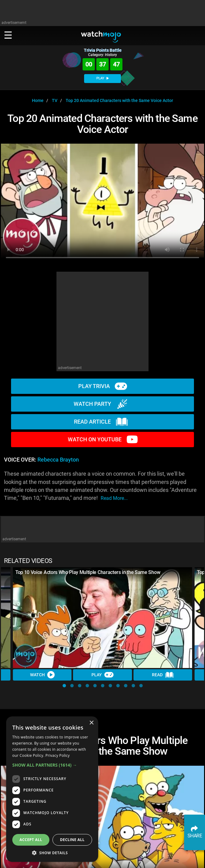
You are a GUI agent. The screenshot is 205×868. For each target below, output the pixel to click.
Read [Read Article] (163, 675)
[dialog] (52, 789)
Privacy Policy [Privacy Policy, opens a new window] (58, 755)
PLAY (102, 78)
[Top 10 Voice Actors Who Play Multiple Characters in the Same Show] (102, 618)
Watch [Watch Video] (42, 675)
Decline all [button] (72, 840)
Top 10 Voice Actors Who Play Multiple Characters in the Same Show (88, 572)
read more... (114, 498)
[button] (64, 686)
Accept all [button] (31, 840)
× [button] (91, 723)
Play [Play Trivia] (102, 675)
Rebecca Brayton (58, 460)
